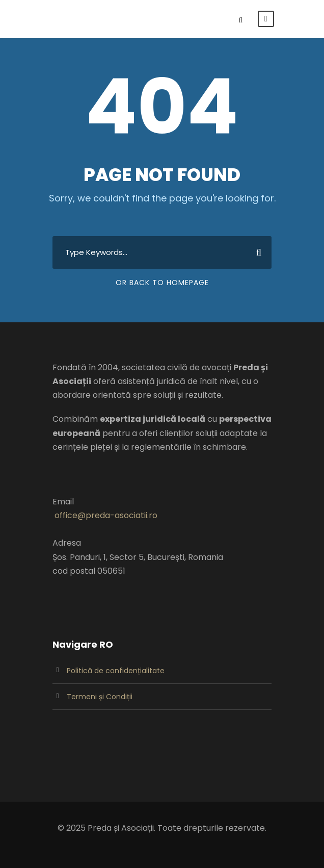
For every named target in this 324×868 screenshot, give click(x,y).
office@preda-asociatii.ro (106, 515)
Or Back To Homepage (162, 283)
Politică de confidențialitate (116, 671)
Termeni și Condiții (100, 697)
